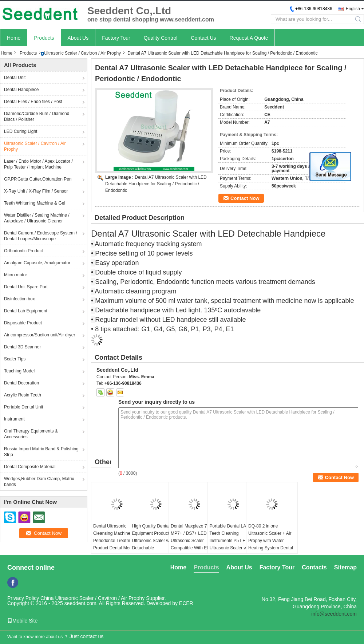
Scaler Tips (15, 359)
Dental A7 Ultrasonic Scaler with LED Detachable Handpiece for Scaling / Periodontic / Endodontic (156, 184)
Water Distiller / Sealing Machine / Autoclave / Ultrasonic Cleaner (37, 218)
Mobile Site (22, 621)
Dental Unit (15, 78)
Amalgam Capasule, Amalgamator (37, 263)
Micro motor (15, 275)
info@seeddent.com (334, 614)
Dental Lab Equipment (26, 311)
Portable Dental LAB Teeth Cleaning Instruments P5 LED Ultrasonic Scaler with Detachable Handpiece (232, 541)
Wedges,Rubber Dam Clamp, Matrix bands (39, 482)
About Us (78, 38)
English (353, 9)
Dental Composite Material (30, 467)
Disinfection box (19, 299)
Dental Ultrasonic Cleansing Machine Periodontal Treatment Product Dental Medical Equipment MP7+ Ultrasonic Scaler (116, 544)
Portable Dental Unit (23, 407)
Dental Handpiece (21, 90)
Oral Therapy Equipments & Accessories (31, 434)
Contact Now (245, 198)
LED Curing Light (21, 131)
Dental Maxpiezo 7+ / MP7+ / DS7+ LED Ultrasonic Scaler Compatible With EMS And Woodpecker (192, 541)
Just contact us (86, 636)
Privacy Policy (23, 598)
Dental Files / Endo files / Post (33, 102)
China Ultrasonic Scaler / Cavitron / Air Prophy (92, 598)
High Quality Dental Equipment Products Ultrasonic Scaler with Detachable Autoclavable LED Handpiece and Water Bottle (153, 548)
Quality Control (161, 38)
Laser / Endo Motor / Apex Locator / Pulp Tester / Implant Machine (38, 164)
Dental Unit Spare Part (26, 287)
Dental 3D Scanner (22, 347)
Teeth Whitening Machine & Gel (35, 203)
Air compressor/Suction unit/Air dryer (39, 335)
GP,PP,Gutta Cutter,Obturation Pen (38, 179)
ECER (186, 603)
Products (44, 38)
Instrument (14, 419)
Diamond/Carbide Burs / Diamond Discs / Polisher (37, 116)
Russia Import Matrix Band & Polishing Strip (41, 452)
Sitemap (345, 567)
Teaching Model (19, 371)
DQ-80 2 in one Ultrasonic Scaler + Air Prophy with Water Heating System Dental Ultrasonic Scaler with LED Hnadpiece (271, 544)
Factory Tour (116, 38)
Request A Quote (249, 38)
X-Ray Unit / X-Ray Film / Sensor (36, 191)
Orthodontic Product (23, 251)
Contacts (314, 567)
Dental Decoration (21, 383)
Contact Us (203, 38)
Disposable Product (23, 323)
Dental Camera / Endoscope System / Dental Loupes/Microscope (41, 236)
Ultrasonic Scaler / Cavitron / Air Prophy (82, 53)
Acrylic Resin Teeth (23, 395)
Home (14, 38)
